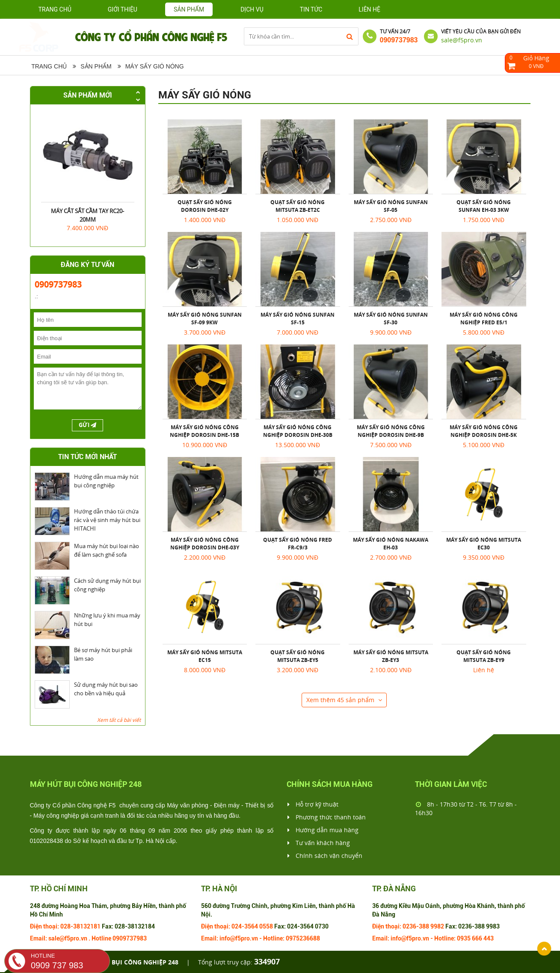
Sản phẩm (96, 66)
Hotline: (274, 938)
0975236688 (303, 938)
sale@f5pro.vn (462, 40)
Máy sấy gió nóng (155, 66)
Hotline (101, 938)
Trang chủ (55, 9)
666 (477, 938)
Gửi (87, 425)
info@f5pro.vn (239, 938)
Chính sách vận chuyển (325, 856)
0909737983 (399, 40)
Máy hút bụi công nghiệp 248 (130, 962)
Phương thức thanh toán (327, 817)
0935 (464, 938)
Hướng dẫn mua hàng (323, 830)
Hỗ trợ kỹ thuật (313, 804)
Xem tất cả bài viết (119, 720)
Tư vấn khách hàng (319, 843)
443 (489, 938)
